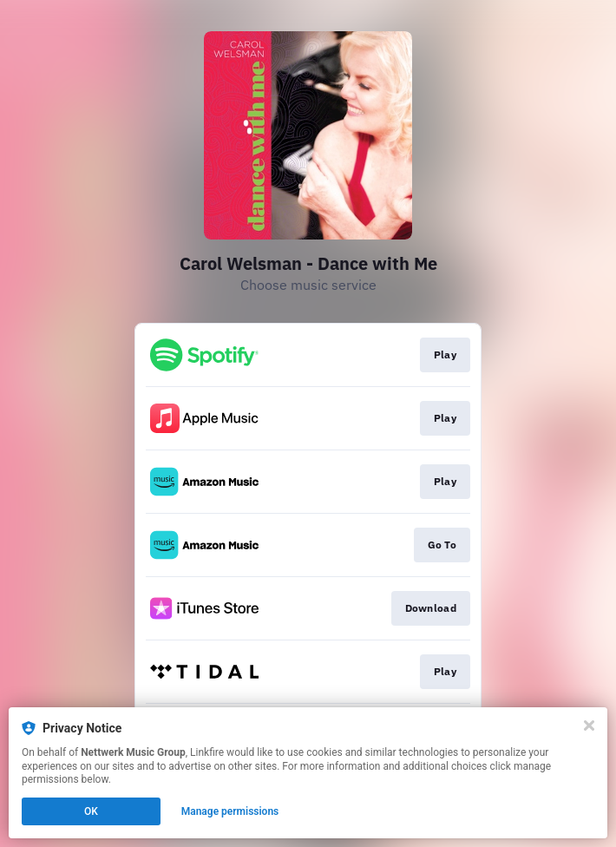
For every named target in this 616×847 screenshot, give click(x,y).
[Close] (589, 726)
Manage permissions (230, 811)
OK (91, 811)
